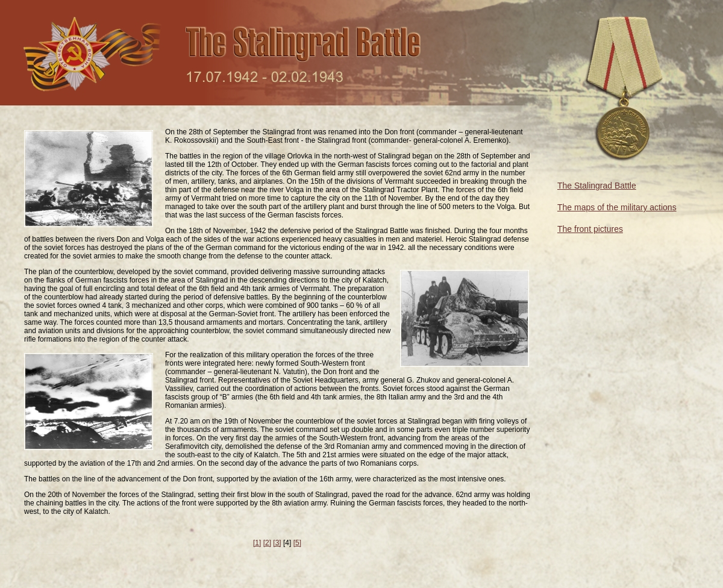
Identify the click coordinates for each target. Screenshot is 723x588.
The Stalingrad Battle (597, 186)
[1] (257, 543)
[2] (267, 543)
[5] (297, 543)
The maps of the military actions (617, 207)
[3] (277, 543)
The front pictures (590, 229)
